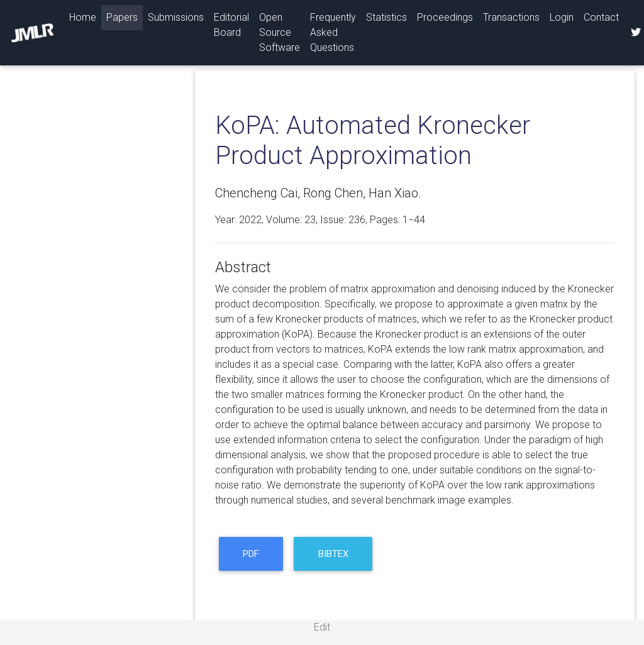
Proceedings (445, 17)
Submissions (176, 17)
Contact (601, 17)
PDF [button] (251, 554)
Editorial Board (231, 25)
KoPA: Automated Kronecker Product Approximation (373, 141)
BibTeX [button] (333, 554)
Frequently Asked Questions (333, 32)
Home (85, 16)
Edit (322, 627)
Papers (122, 17)
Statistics (386, 17)
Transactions (511, 17)
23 (310, 220)
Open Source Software (280, 32)
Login (562, 17)
